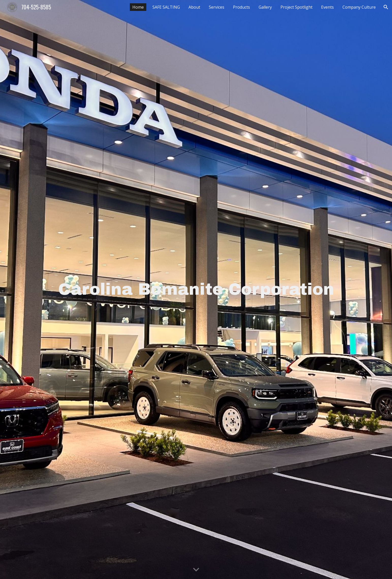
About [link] (194, 7)
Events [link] (327, 7)
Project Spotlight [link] (296, 7)
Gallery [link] (265, 7)
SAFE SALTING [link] (166, 7)
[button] (386, 7)
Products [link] (241, 7)
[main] (196, 289)
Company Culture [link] (359, 7)
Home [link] (138, 7)
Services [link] (217, 7)
